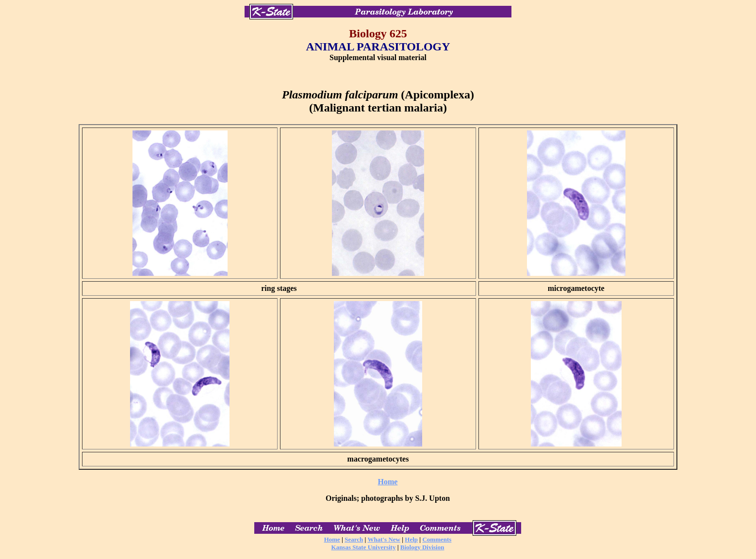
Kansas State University (364, 547)
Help (411, 539)
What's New (384, 539)
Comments (437, 539)
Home (388, 482)
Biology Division (422, 547)
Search (354, 539)
